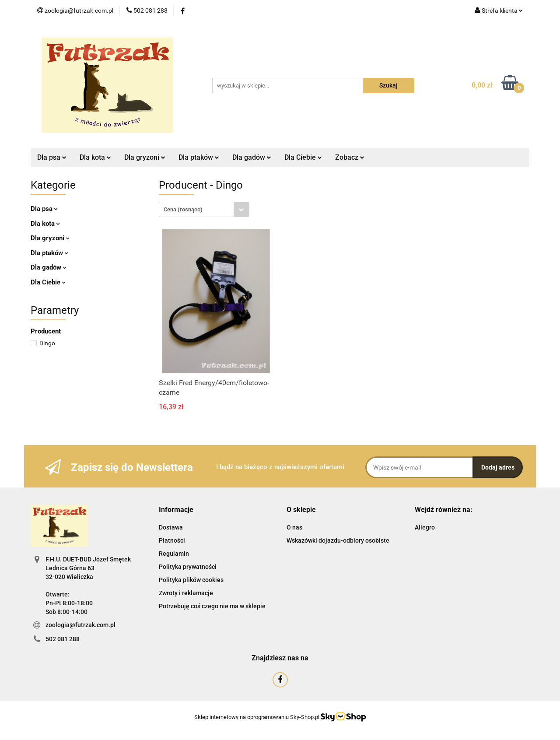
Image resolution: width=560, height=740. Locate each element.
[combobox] (204, 209)
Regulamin (174, 554)
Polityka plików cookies (191, 580)
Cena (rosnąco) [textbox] (183, 209)
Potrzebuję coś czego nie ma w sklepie (212, 606)
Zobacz (350, 157)
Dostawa (171, 527)
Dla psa (52, 157)
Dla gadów (252, 157)
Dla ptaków (199, 157)
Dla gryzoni (145, 157)
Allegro (425, 527)
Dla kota (95, 157)
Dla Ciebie (303, 157)
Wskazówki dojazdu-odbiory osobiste (338, 540)
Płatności (172, 540)
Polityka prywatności (188, 567)
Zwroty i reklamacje (186, 593)
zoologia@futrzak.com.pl (80, 625)
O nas (294, 527)
